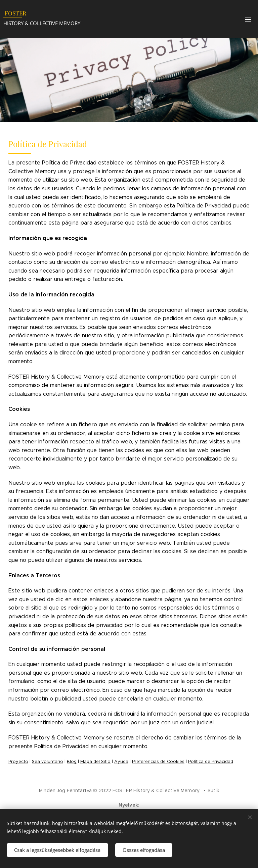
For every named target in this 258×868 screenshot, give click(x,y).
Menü (248, 19)
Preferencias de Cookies (158, 762)
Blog (72, 762)
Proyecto (18, 762)
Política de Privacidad (211, 762)
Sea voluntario (48, 762)
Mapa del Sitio (95, 762)
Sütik (213, 790)
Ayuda (121, 762)
